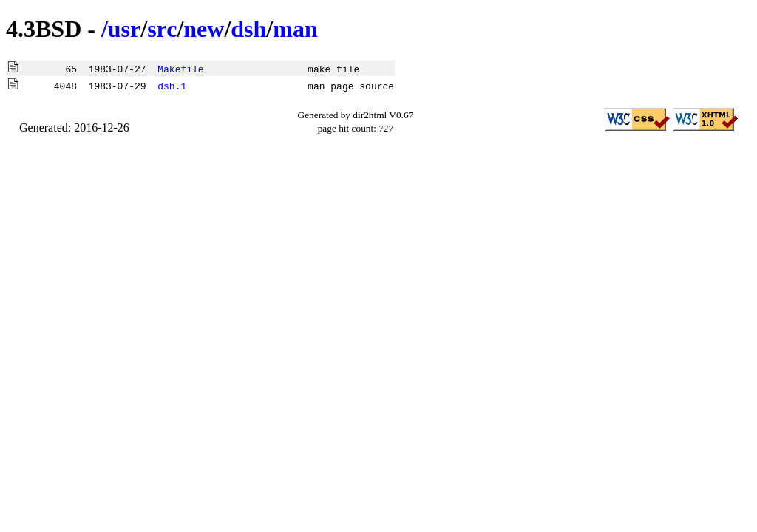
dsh (248, 29)
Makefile (180, 69)
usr (124, 29)
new (204, 29)
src (162, 29)
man (295, 29)
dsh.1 (172, 86)
